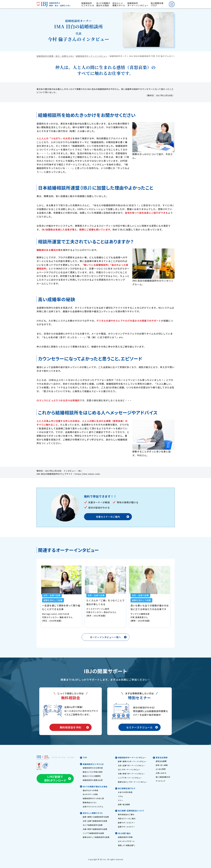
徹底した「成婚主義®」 (127, 845)
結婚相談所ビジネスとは (88, 4)
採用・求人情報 (162, 765)
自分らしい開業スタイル (119, 4)
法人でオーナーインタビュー (129, 769)
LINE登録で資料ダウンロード (55, 778)
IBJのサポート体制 (90, 794)
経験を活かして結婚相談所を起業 (96, 837)
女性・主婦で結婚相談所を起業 (95, 821)
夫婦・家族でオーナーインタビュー (131, 774)
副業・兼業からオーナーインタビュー (132, 761)
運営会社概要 (161, 761)
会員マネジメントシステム (93, 807)
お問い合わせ (161, 773)
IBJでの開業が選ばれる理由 (103, 4)
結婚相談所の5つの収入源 (93, 798)
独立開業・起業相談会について (131, 811)
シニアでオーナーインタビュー (130, 778)
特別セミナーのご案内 (127, 818)
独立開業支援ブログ (157, 4)
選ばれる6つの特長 (91, 790)
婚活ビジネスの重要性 (92, 776)
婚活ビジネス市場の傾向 (93, 772)
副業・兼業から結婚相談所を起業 (96, 817)
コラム (120, 796)
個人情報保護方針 (163, 777)
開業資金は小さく (90, 802)
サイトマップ (160, 781)
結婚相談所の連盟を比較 (93, 780)
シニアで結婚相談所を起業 (93, 833)
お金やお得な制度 (125, 792)
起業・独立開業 (124, 804)
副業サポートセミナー (127, 823)
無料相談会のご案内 (126, 814)
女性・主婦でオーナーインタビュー (131, 765)
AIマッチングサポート (126, 841)
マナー (121, 800)
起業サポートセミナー (127, 827)
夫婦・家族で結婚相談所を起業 (95, 829)
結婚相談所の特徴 (125, 837)
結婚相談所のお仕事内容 (93, 768)
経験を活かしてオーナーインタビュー (133, 782)
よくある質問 (161, 769)
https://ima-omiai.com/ (87, 474)
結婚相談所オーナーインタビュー (138, 4)
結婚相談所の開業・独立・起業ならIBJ (55, 56)
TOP (85, 758)
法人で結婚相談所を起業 (93, 825)
